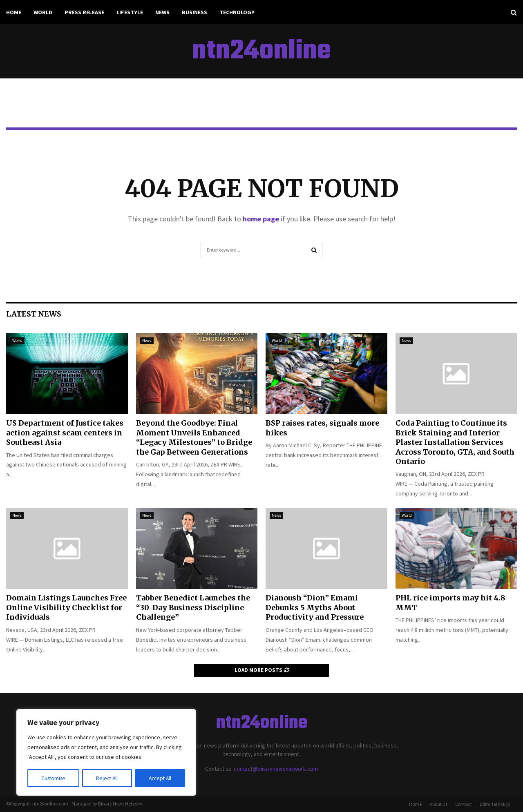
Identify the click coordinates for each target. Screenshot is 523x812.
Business (194, 12)
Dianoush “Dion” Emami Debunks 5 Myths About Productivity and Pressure (315, 607)
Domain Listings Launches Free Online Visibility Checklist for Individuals (66, 607)
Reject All (107, 778)
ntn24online (261, 51)
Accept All (160, 778)
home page (261, 219)
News (162, 12)
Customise (54, 778)
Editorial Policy (495, 804)
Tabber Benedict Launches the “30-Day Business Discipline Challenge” (193, 607)
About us (438, 804)
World (43, 12)
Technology (237, 12)
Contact (464, 804)
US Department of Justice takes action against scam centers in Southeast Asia (65, 433)
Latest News (34, 314)
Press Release (84, 12)
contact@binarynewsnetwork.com (276, 769)
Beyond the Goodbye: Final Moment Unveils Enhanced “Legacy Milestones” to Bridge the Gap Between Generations (194, 437)
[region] (106, 753)
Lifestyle (130, 12)
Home (14, 12)
